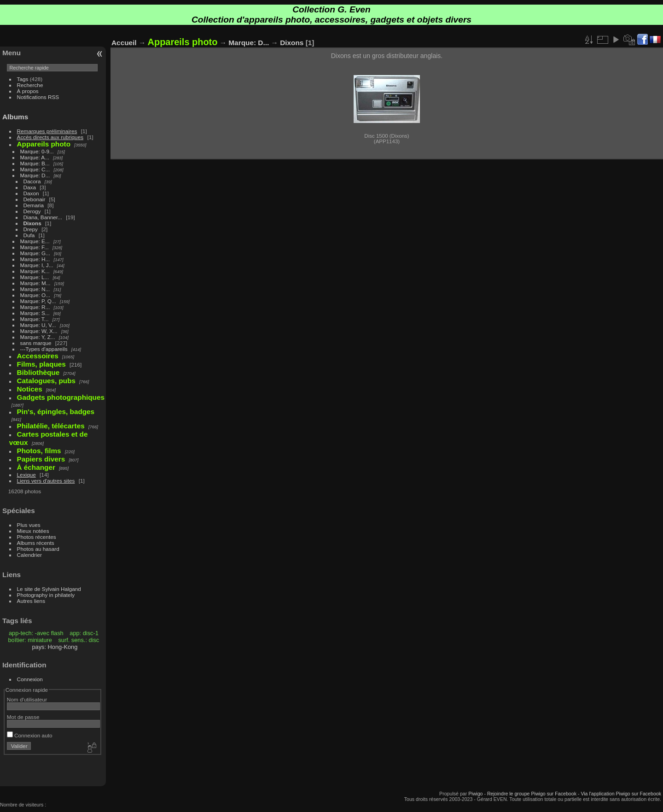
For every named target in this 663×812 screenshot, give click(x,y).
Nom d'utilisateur (27, 699)
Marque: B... (35, 163)
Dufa (29, 235)
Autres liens (31, 601)
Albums (15, 117)
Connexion (30, 679)
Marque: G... (35, 253)
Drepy (31, 229)
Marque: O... (35, 295)
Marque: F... (35, 247)
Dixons (32, 223)
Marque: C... (35, 169)
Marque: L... (35, 277)
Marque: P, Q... (38, 301)
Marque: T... (35, 319)
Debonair (35, 199)
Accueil (124, 43)
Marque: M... (35, 283)
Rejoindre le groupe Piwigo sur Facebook (532, 794)
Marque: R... (35, 307)
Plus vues (29, 525)
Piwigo (475, 794)
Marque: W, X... (39, 331)
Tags (23, 79)
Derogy (32, 211)
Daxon (31, 193)
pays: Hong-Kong (55, 647)
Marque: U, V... (38, 325)
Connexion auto (30, 735)
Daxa (30, 187)
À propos (28, 91)
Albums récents (36, 543)
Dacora (32, 181)
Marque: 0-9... (37, 151)
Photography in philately (46, 595)
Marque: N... (35, 289)
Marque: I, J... (37, 265)
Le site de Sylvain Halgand (49, 589)
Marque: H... (35, 259)
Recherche (30, 85)
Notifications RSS (38, 97)
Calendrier (29, 555)
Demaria (34, 205)
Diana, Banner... (43, 217)
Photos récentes (37, 537)
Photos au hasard (38, 549)
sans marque (36, 343)
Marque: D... (35, 175)
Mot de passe (23, 717)
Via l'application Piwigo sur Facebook (621, 794)
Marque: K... (35, 271)
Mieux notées (33, 531)
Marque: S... (35, 313)
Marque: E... (35, 241)
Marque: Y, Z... (38, 337)
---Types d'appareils (44, 349)
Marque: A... (35, 157)
